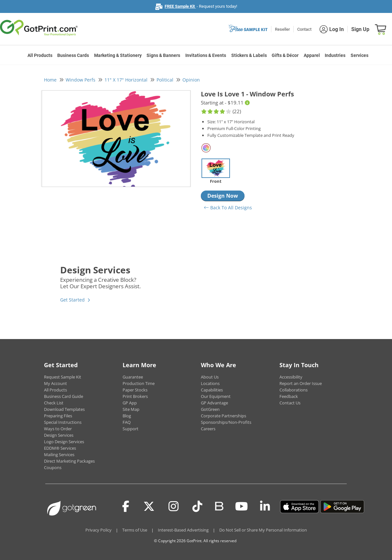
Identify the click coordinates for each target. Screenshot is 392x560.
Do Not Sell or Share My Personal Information (263, 530)
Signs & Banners (163, 55)
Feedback (289, 396)
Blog (127, 416)
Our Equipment (216, 396)
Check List (54, 403)
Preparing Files (58, 416)
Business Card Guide (64, 396)
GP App (130, 403)
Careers (208, 429)
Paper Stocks (135, 390)
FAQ (127, 422)
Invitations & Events (206, 55)
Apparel (312, 55)
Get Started (72, 300)
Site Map (131, 409)
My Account (55, 383)
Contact (304, 29)
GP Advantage (214, 403)
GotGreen (210, 409)
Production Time (139, 383)
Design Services (59, 435)
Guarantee (133, 377)
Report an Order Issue (301, 383)
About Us (210, 377)
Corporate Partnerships (223, 416)
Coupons (53, 467)
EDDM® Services (60, 448)
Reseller (282, 29)
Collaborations (294, 390)
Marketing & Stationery (118, 55)
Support (131, 429)
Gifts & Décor (285, 55)
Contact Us (290, 403)
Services (359, 55)
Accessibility (291, 377)
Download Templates (64, 409)
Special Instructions (63, 422)
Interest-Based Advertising (183, 530)
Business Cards (73, 55)
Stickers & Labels (249, 55)
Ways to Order (58, 429)
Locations (210, 383)
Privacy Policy (98, 530)
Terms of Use (135, 530)
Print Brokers (135, 396)
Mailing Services (59, 455)
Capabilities (212, 390)
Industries (335, 55)
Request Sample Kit (63, 377)
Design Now (223, 196)
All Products (40, 55)
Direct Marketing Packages (69, 461)
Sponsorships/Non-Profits (226, 422)
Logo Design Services (64, 442)
